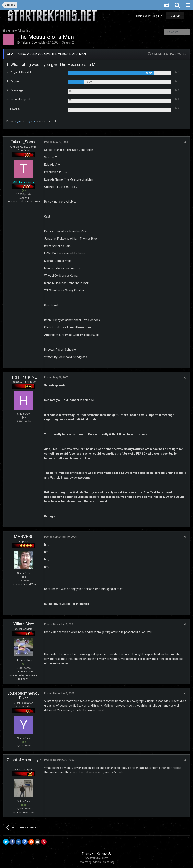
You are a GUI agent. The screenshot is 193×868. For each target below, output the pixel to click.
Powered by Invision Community (96, 862)
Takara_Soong (31, 42)
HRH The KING (24, 377)
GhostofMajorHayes (24, 762)
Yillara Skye (24, 624)
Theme (88, 854)
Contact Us (104, 854)
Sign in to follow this (18, 31)
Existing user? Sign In (149, 16)
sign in (19, 121)
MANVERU (24, 537)
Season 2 (68, 42)
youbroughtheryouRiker (24, 696)
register (31, 121)
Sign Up (175, 16)
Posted (56, 142)
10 (24, 805)
